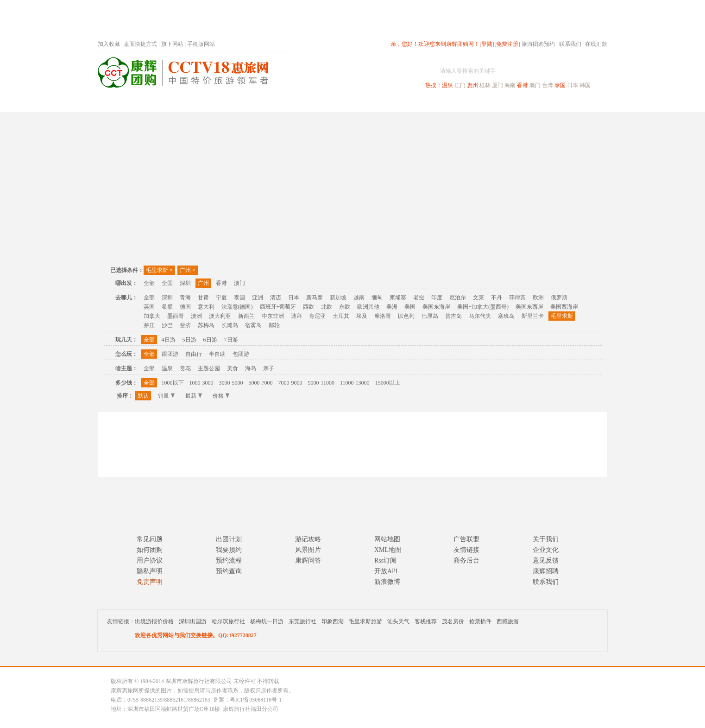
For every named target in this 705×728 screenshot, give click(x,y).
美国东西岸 (529, 307)
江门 (460, 85)
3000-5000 (231, 383)
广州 (188, 270)
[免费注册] (507, 44)
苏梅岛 (206, 325)
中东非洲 (273, 316)
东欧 (345, 307)
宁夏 (221, 298)
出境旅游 (466, 104)
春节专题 (258, 104)
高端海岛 (543, 104)
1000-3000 (201, 383)
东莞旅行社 (302, 621)
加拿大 (152, 316)
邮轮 (274, 325)
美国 (410, 307)
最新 (194, 396)
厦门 (497, 85)
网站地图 (387, 539)
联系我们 (570, 44)
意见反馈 (546, 560)
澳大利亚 (220, 316)
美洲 (392, 307)
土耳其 (341, 316)
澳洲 (196, 316)
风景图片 (308, 550)
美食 (233, 368)
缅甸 (377, 298)
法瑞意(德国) (237, 307)
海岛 (251, 368)
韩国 (585, 85)
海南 (510, 85)
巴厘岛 (430, 316)
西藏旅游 (508, 621)
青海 (185, 298)
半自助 (217, 354)
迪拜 (296, 316)
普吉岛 (453, 316)
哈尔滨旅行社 (228, 621)
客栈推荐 (426, 621)
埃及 (362, 316)
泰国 (560, 85)
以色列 (406, 316)
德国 (185, 307)
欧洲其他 (368, 307)
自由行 (194, 354)
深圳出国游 (193, 621)
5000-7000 (261, 383)
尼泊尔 (458, 298)
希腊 (167, 307)
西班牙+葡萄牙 (278, 307)
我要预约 (229, 550)
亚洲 (258, 298)
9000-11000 (321, 383)
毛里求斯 (159, 270)
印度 (437, 298)
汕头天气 (398, 621)
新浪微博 (387, 582)
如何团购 (150, 550)
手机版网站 (201, 44)
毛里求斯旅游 (365, 621)
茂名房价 (453, 621)
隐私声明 (150, 571)
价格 (221, 396)
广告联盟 (466, 539)
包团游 (241, 354)
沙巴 (167, 325)
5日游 (189, 340)
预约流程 (229, 560)
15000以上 (388, 383)
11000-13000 (355, 383)
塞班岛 (506, 316)
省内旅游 (341, 104)
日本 (573, 85)
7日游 (231, 340)
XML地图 (388, 550)
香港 (522, 85)
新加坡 (338, 298)
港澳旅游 (425, 104)
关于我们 (546, 539)
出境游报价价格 (154, 621)
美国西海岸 (564, 307)
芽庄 (149, 325)
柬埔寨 (398, 298)
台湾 (548, 85)
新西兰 (246, 316)
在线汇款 (596, 44)
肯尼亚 (317, 316)
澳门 (535, 85)
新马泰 (315, 298)
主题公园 (209, 368)
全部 (149, 283)
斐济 (185, 325)
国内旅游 (383, 104)
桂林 (485, 85)
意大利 (206, 307)
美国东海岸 (436, 307)
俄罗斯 (559, 298)
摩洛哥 (383, 316)
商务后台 (466, 560)
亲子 (269, 368)
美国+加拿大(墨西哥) (483, 307)
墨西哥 (176, 316)
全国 (167, 283)
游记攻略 (308, 539)
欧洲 (538, 298)
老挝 (419, 298)
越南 (359, 298)
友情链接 (466, 550)
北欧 (327, 307)
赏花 (185, 368)
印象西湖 (333, 621)
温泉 (447, 85)
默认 (143, 396)
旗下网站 (172, 44)
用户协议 (150, 560)
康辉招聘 (546, 571)
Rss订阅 (385, 560)
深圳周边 (300, 104)
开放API (386, 571)
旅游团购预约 (538, 44)
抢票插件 (480, 621)
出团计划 (229, 539)
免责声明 (150, 582)
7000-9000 (290, 383)
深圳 (185, 283)
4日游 (169, 340)
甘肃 (203, 298)
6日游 (210, 340)
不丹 (497, 298)
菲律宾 (517, 298)
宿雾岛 (253, 325)
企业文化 (546, 550)
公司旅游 (585, 104)
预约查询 (229, 571)
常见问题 (150, 539)
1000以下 (173, 383)
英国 (149, 307)
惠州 (472, 85)
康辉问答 (308, 560)
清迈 (276, 298)
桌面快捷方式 (140, 44)
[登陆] (487, 44)
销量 (166, 396)
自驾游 (505, 104)
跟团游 (170, 354)
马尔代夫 (480, 316)
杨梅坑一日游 (267, 621)
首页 (223, 104)
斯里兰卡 (533, 316)
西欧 (308, 307)
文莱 (478, 298)
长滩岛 (230, 325)
